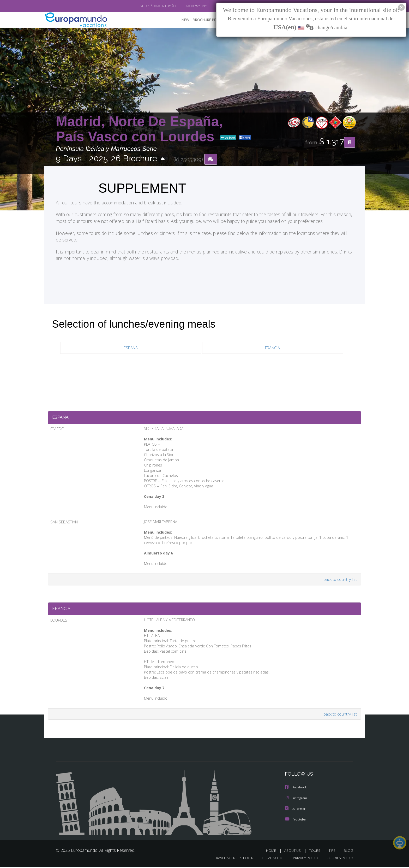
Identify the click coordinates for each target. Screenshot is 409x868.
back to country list (340, 580)
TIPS (333, 852)
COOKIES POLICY (339, 859)
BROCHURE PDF (202, 20)
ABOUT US (294, 852)
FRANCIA (273, 348)
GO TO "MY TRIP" (188, 6)
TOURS (316, 852)
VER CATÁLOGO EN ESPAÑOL (147, 6)
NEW (180, 20)
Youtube (295, 820)
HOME (273, 852)
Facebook (296, 789)
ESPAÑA (131, 348)
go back (228, 138)
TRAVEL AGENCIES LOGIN (229, 859)
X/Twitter (295, 810)
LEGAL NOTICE (270, 859)
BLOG (213, 6)
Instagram (296, 799)
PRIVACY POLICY (303, 859)
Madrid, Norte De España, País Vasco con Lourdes (139, 129)
